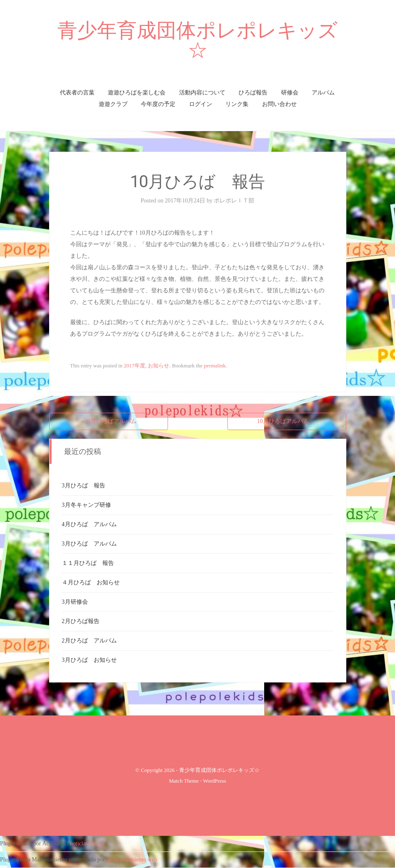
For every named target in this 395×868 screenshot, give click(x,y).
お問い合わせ (279, 104)
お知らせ (158, 366)
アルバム (323, 93)
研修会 (290, 93)
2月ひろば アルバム (89, 641)
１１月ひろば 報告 (88, 563)
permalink (215, 366)
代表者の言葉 (77, 93)
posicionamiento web (133, 860)
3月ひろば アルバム (89, 544)
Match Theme (184, 781)
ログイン (201, 104)
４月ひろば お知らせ (91, 582)
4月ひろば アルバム (89, 524)
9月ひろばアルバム (108, 421)
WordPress (215, 781)
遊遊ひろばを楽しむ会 (137, 93)
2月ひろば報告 (81, 621)
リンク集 (237, 104)
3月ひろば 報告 (84, 486)
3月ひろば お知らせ (89, 660)
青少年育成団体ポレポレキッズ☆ (197, 40)
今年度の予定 (158, 104)
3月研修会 (75, 602)
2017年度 (135, 366)
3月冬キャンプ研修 (86, 505)
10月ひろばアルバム (287, 421)
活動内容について (202, 93)
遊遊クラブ (113, 104)
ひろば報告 (253, 93)
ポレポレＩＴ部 (234, 201)
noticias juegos (88, 843)
